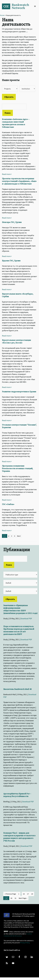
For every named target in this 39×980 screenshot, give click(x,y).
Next (19, 536)
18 (32, 894)
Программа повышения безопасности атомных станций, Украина (17, 469)
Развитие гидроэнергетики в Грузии (19, 392)
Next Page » (23, 898)
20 (11, 898)
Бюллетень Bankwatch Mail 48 (17, 689)
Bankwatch (17, 6)
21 (15, 898)
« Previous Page (10, 894)
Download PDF (26, 619)
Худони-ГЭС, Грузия (11, 261)
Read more (7, 174)
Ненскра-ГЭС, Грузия (12, 222)
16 (24, 894)
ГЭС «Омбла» (8, 504)
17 (28, 894)
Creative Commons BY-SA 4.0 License (18, 935)
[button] (35, 6)
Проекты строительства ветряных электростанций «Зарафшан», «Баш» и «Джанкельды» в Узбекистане (19, 181)
